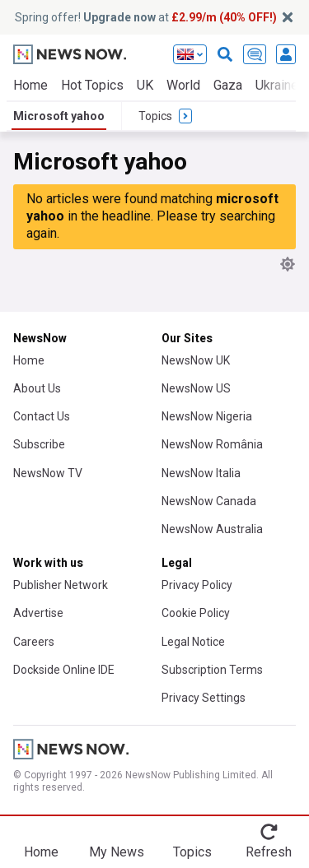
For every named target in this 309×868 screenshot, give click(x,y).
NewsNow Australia (212, 529)
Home (30, 85)
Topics (192, 852)
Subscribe (39, 444)
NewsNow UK (196, 360)
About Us (37, 388)
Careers (34, 642)
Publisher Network (61, 585)
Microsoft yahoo (59, 116)
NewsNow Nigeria (207, 416)
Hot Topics (92, 85)
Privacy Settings (204, 698)
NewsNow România (212, 444)
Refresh (269, 852)
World (183, 85)
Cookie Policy (196, 613)
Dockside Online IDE (64, 670)
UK (145, 85)
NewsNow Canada (209, 501)
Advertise (38, 613)
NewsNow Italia (201, 473)
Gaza (228, 85)
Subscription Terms (212, 670)
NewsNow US (196, 388)
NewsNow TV (48, 473)
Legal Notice (193, 642)
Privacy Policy (197, 585)
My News (117, 852)
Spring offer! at (146, 17)
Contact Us (42, 416)
